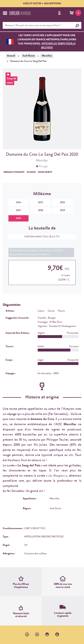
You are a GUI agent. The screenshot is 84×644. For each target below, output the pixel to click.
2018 (41, 210)
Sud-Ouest (29, 56)
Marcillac (47, 56)
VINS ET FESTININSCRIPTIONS (42, 4)
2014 (18, 202)
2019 (62, 210)
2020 (18, 218)
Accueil (11, 56)
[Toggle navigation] (5, 13)
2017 (18, 210)
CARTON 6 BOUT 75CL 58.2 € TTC (40, 237)
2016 (62, 202)
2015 (41, 202)
